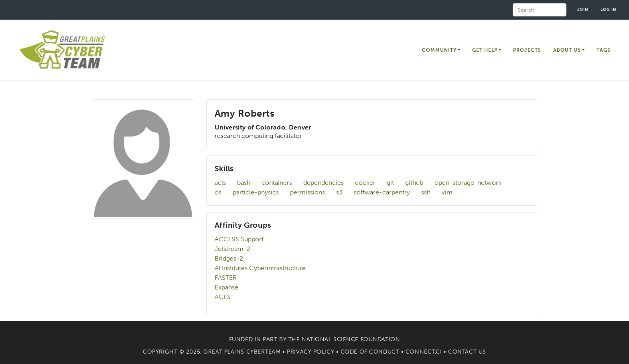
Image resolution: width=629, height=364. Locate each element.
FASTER (226, 278)
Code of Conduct (370, 352)
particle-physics (256, 192)
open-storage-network (468, 183)
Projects (527, 50)
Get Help (485, 50)
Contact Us (467, 352)
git (390, 183)
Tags (604, 50)
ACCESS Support (239, 239)
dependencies (324, 183)
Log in (609, 9)
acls (220, 183)
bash (244, 183)
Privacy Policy (310, 352)
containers (277, 183)
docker (365, 183)
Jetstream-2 (232, 249)
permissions (307, 192)
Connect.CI (424, 352)
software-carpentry (382, 192)
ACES (223, 297)
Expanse (226, 287)
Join (583, 9)
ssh (426, 192)
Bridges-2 (229, 258)
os (218, 192)
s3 (339, 192)
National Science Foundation (351, 339)
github (414, 183)
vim (447, 192)
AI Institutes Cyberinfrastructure (260, 268)
